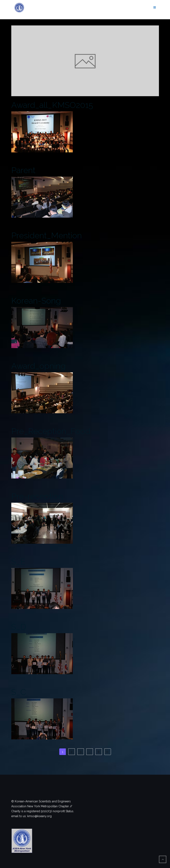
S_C (19, 692)
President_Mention (47, 235)
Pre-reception (37, 496)
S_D (19, 627)
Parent (23, 170)
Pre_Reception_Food (51, 431)
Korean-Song (36, 301)
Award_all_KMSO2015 (52, 105)
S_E (18, 561)
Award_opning (38, 366)
